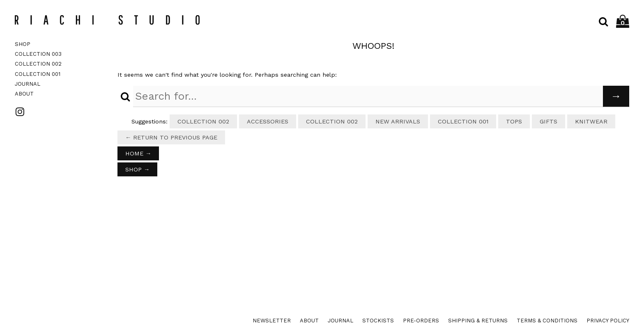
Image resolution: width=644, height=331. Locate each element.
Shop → (137, 169)
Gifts (549, 121)
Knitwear (591, 121)
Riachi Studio (107, 20)
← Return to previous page (171, 137)
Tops (514, 121)
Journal (28, 84)
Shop (23, 44)
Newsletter (272, 321)
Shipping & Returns (478, 321)
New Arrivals (398, 121)
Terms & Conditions (547, 321)
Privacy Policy (608, 321)
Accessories (268, 121)
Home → (138, 153)
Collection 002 (38, 64)
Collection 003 (38, 54)
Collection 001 (38, 74)
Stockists (378, 321)
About (24, 94)
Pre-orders (421, 321)
